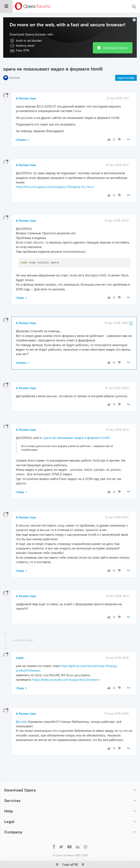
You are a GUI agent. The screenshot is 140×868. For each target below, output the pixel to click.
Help (9, 798)
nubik (20, 645)
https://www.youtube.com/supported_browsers (66, 666)
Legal (9, 808)
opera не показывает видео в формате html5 (76, 425)
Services (12, 788)
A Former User (26, 85)
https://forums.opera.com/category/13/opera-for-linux (55, 174)
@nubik (21, 709)
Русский (14, 65)
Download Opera (115, 35)
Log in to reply (126, 65)
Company (13, 819)
